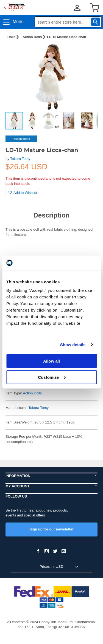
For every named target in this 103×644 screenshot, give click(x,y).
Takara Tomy (20, 159)
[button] (88, 52)
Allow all (51, 361)
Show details (73, 344)
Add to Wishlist (23, 193)
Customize (52, 377)
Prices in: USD (51, 567)
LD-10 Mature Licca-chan (66, 37)
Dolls (11, 37)
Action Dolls (32, 37)
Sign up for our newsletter (51, 529)
